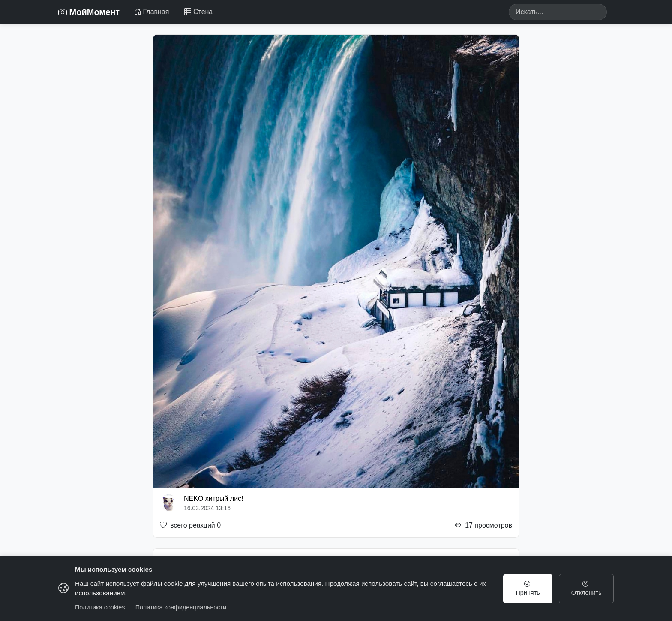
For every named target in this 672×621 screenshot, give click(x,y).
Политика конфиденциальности (181, 607)
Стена (198, 12)
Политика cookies (100, 607)
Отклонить (586, 588)
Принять (528, 588)
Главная (151, 12)
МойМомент (89, 12)
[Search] (558, 12)
